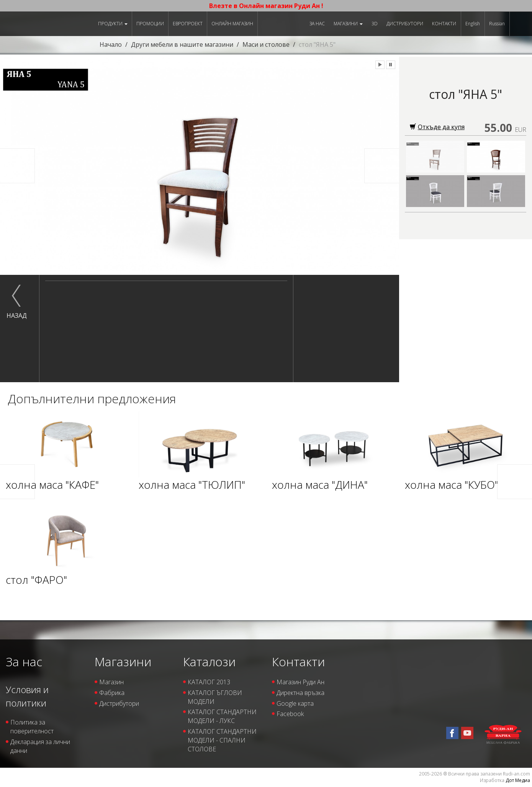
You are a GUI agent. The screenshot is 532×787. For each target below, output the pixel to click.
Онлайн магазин (232, 24)
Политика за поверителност (32, 727)
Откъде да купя (437, 127)
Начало (111, 44)
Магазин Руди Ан (300, 682)
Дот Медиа (518, 780)
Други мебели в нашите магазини (182, 44)
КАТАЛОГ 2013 (209, 682)
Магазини (348, 24)
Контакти (444, 24)
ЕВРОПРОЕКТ (188, 24)
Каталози (209, 661)
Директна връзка (300, 693)
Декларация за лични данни (40, 746)
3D (375, 24)
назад (17, 315)
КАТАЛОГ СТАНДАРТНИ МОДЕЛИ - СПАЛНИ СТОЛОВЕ (222, 740)
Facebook (290, 714)
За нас (317, 24)
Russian (497, 24)
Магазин (111, 682)
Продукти (113, 24)
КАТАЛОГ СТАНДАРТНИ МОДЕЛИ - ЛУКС (222, 716)
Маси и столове (266, 44)
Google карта (295, 703)
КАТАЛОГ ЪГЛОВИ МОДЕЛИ (215, 697)
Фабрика (112, 693)
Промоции (150, 24)
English (473, 24)
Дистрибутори (405, 24)
